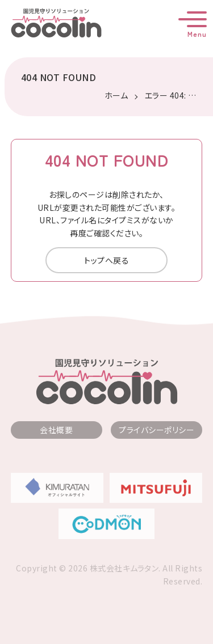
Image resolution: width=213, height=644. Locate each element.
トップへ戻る (106, 260)
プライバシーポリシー (156, 430)
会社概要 (56, 430)
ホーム (116, 95)
